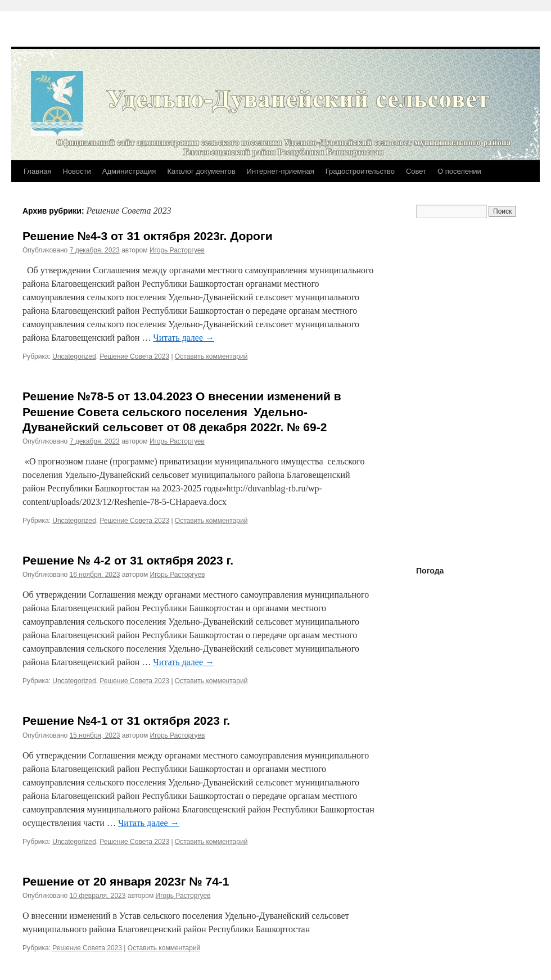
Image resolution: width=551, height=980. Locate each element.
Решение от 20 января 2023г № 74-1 (126, 881)
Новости (76, 171)
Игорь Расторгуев (177, 250)
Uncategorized (74, 356)
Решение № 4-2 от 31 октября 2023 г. (128, 560)
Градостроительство (360, 171)
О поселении (459, 171)
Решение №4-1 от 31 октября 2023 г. (126, 721)
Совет (416, 171)
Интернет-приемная (281, 171)
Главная (37, 171)
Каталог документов (201, 171)
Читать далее (184, 338)
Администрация (129, 171)
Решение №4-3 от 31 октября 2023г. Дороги (148, 236)
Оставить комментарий (211, 356)
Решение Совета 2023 (134, 356)
